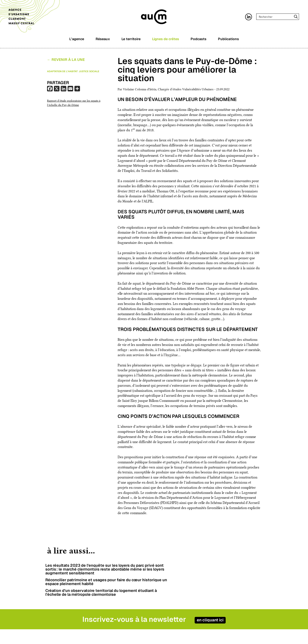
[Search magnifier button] (296, 19)
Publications (228, 41)
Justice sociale (89, 72)
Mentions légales (215, 641)
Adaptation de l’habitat (62, 72)
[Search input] (275, 19)
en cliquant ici (220, 608)
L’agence (77, 41)
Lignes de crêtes (166, 41)
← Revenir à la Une (66, 61)
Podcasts (198, 41)
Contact (208, 636)
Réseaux (103, 41)
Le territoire (131, 41)
